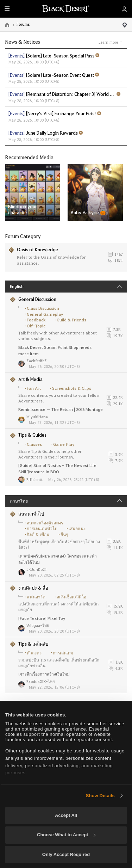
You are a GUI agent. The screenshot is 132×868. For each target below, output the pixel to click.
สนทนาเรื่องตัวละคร (45, 523)
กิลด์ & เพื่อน (38, 534)
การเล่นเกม (63, 653)
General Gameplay (45, 314)
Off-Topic (36, 326)
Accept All (66, 815)
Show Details (100, 796)
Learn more (108, 42)
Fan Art (34, 388)
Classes (34, 444)
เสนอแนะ (77, 528)
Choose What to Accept (66, 835)
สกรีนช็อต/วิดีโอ (71, 597)
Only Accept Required (66, 854)
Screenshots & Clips (72, 388)
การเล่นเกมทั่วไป (42, 528)
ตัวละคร (34, 653)
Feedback (36, 320)
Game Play (64, 444)
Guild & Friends (71, 320)
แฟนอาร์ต (36, 597)
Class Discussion (43, 308)
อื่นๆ (64, 534)
